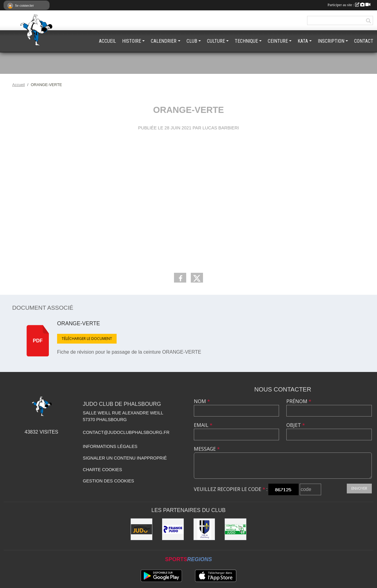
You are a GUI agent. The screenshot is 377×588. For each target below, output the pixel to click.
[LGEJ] (141, 529)
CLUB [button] (192, 41)
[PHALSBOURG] (204, 529)
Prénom (299, 401)
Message (207, 449)
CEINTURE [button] (278, 41)
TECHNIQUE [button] (246, 41)
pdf (38, 341)
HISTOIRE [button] (132, 41)
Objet (296, 425)
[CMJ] (236, 529)
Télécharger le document (87, 339)
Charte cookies (102, 470)
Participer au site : (349, 5)
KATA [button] (303, 41)
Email (203, 425)
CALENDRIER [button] (164, 41)
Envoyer (359, 488)
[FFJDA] (173, 529)
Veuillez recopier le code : (231, 489)
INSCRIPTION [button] (331, 41)
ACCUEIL (107, 41)
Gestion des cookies (108, 481)
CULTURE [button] (216, 41)
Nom (202, 401)
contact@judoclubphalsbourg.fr (126, 432)
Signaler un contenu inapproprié (125, 458)
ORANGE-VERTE (78, 323)
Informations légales (110, 446)
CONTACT (364, 41)
